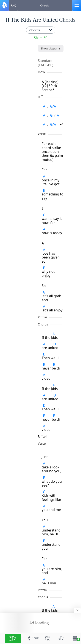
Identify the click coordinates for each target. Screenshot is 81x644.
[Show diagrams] (51, 48)
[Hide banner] (77, 611)
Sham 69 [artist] (41, 38)
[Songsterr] (4, 5)
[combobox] (41, 30)
